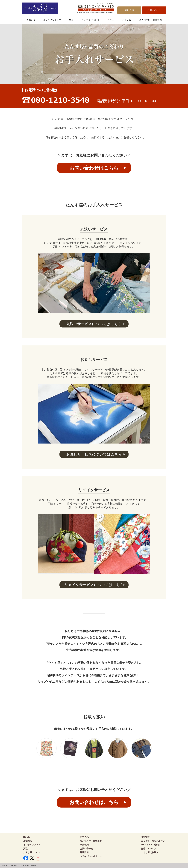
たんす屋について (91, 20)
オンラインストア (52, 20)
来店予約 (129, 10)
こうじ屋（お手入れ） (152, 852)
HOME (26, 837)
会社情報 (145, 837)
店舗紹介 (31, 20)
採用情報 (84, 852)
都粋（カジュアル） (151, 849)
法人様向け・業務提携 (151, 20)
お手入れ (127, 20)
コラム (111, 20)
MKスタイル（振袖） (151, 845)
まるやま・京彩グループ (153, 841)
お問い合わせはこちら (94, 168)
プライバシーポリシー (91, 856)
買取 (71, 20)
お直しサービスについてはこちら (94, 454)
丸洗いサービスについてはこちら (94, 324)
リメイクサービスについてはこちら (94, 585)
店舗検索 (28, 841)
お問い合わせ (154, 10)
